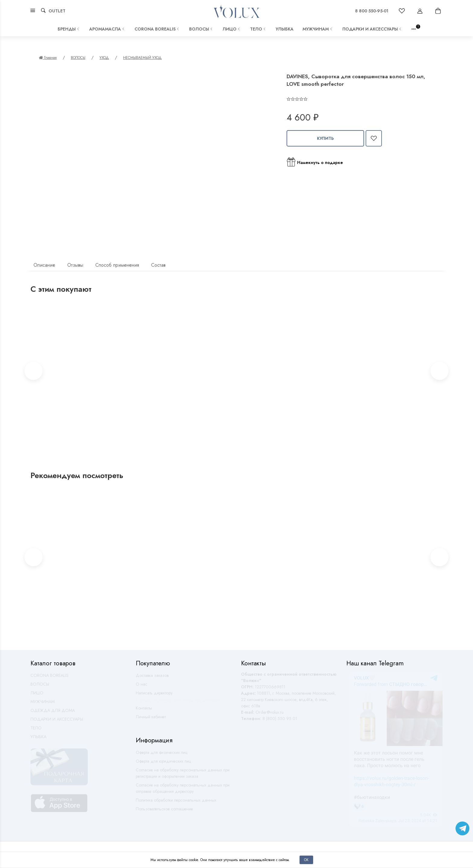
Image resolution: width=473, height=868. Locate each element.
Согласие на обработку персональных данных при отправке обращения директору (183, 791)
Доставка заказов (152, 678)
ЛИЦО (232, 29)
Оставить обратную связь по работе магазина (178, 703)
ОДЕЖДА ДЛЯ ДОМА (53, 713)
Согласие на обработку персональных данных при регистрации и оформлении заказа (183, 776)
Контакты (144, 711)
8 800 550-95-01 (372, 11)
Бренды (69, 29)
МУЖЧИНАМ (318, 29)
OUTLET (57, 11)
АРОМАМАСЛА (107, 29)
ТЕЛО (258, 29)
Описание (44, 265)
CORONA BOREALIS (157, 29)
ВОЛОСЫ (201, 29)
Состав (158, 265)
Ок (306, 860)
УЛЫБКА (285, 29)
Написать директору (154, 696)
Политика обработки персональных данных (176, 803)
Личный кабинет (151, 719)
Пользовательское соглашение (164, 812)
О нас (141, 687)
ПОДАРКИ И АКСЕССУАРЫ (372, 29)
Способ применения (117, 265)
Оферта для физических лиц (162, 755)
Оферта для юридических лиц (163, 764)
